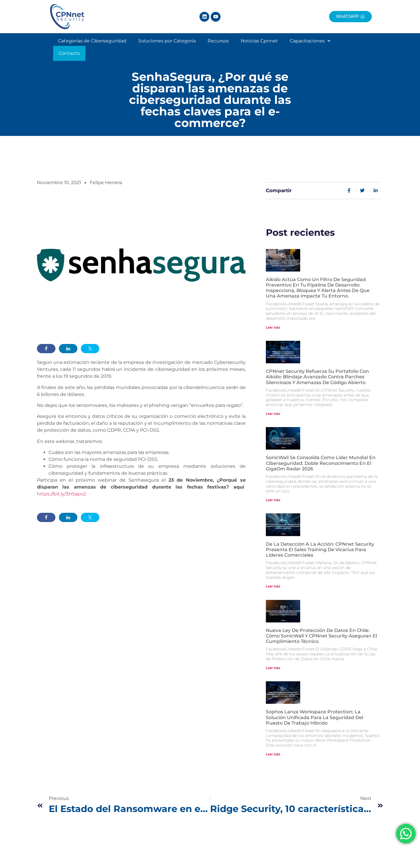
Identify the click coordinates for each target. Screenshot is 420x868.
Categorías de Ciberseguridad (92, 47)
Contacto (352, 47)
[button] (310, 47)
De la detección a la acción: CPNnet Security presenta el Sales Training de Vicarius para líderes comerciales (320, 547)
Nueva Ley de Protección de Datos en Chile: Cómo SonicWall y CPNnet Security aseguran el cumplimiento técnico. (321, 633)
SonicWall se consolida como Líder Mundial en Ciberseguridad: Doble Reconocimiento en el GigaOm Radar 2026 (321, 460)
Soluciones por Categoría (167, 47)
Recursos (218, 47)
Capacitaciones (310, 47)
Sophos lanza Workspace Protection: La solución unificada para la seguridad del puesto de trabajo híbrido (314, 715)
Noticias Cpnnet (259, 47)
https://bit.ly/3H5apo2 (61, 491)
